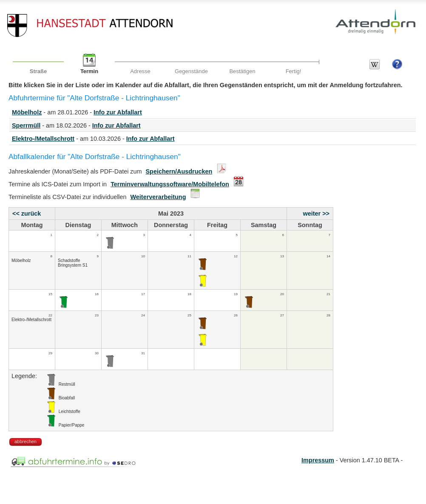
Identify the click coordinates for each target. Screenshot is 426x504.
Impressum (318, 460)
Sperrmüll (26, 125)
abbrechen (26, 441)
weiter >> (316, 214)
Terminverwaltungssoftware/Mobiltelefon (170, 184)
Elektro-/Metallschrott (43, 139)
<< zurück (27, 214)
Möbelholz (27, 112)
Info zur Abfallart (118, 112)
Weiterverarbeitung (158, 197)
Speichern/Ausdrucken (179, 171)
